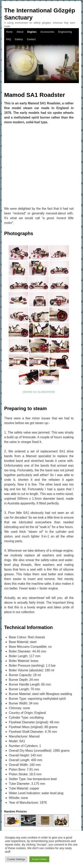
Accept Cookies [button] (39, 859)
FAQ (9, 39)
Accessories (47, 32)
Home (9, 32)
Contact (31, 39)
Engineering (65, 32)
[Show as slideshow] (39, 392)
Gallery (19, 39)
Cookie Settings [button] (16, 859)
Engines (32, 32)
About (20, 32)
